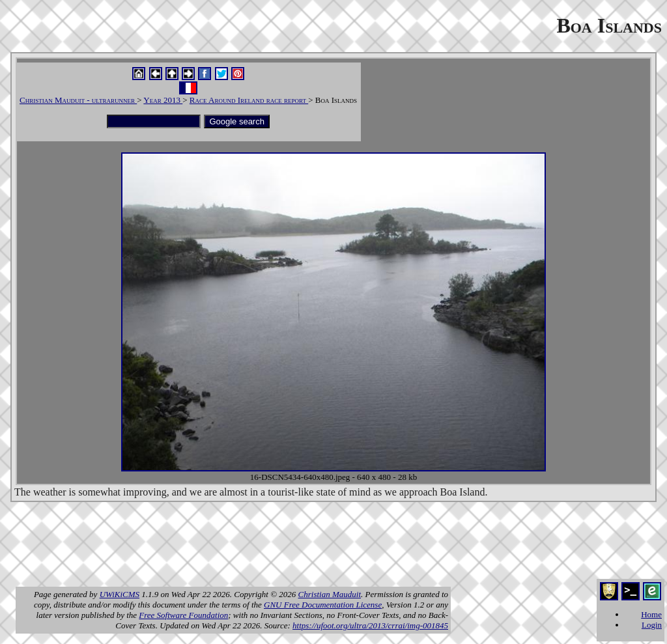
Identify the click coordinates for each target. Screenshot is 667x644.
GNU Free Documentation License (323, 605)
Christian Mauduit (330, 594)
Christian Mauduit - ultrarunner (78, 100)
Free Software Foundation (183, 615)
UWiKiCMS (120, 594)
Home (651, 614)
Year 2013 (163, 100)
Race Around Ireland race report (249, 100)
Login (652, 625)
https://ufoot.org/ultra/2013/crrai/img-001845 (370, 625)
